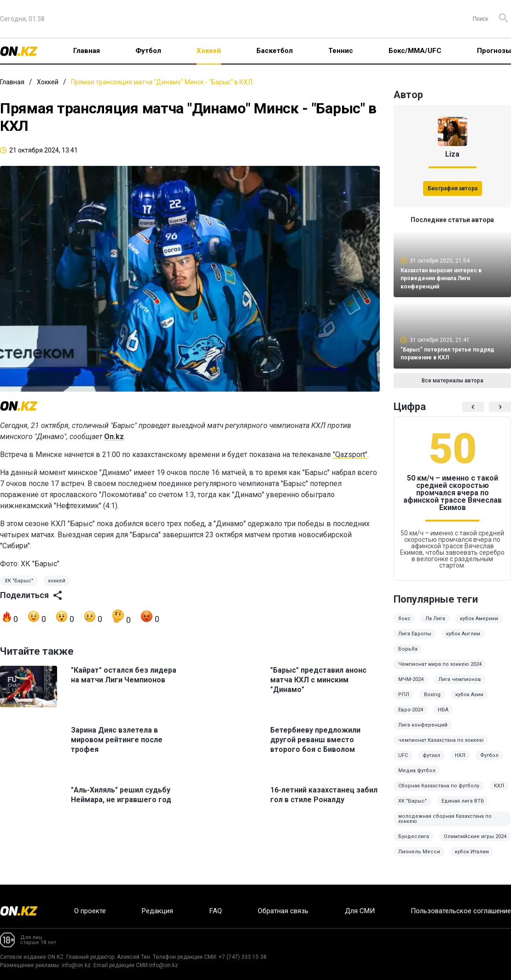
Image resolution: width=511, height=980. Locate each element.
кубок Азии (469, 701)
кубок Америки (479, 625)
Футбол (148, 51)
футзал (431, 762)
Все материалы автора (453, 387)
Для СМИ (360, 911)
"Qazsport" (350, 455)
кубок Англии (463, 640)
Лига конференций (423, 731)
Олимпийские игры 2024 (475, 843)
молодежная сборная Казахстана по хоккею (445, 825)
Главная (87, 51)
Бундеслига (414, 843)
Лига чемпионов (460, 686)
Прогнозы (494, 51)
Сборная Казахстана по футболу (439, 792)
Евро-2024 (411, 716)
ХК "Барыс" (19, 581)
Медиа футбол (417, 777)
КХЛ (499, 792)
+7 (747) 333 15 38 (243, 957)
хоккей (57, 581)
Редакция (157, 911)
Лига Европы (415, 640)
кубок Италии (472, 858)
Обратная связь (283, 911)
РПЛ (404, 701)
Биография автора (453, 188)
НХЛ (460, 762)
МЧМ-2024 (411, 686)
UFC (403, 762)
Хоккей (209, 51)
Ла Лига (435, 625)
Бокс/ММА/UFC (415, 51)
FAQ (216, 911)
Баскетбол (275, 51)
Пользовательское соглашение (461, 911)
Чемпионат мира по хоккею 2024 (440, 671)
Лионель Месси (419, 858)
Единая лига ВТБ (463, 807)
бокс (404, 625)
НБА (443, 716)
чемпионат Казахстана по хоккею (441, 747)
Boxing (432, 701)
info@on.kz (76, 965)
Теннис (341, 51)
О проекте (90, 911)
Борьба (408, 655)
